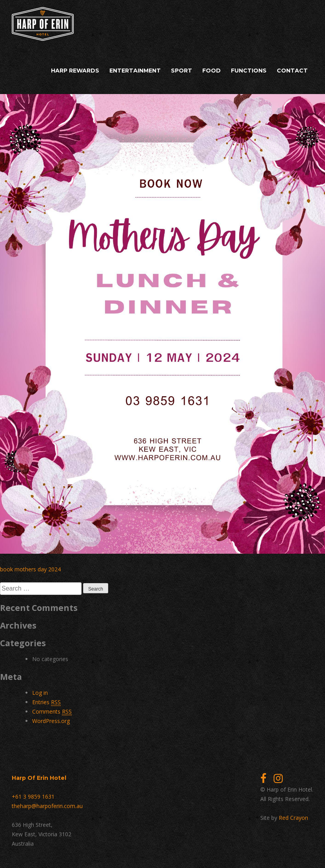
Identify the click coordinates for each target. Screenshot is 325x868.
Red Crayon (293, 818)
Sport (182, 71)
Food (212, 71)
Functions (249, 71)
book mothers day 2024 (30, 569)
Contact (292, 71)
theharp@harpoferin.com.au (47, 806)
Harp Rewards (75, 71)
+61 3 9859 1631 (33, 796)
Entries (46, 702)
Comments (52, 712)
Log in (40, 693)
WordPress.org (51, 721)
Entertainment (135, 71)
